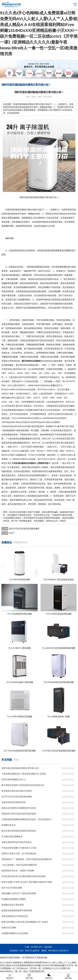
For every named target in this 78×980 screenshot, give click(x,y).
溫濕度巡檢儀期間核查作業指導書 (17, 910)
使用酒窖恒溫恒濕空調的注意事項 (17, 791)
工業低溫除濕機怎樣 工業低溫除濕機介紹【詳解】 (24, 774)
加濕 (38, 300)
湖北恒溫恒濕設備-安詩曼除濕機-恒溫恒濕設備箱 (23, 876)
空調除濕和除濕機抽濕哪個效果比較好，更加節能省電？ (27, 819)
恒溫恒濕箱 (37, 471)
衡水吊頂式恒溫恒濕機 (12, 888)
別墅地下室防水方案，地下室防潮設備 (19, 854)
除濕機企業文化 (9, 825)
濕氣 (56, 304)
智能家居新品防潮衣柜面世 (14, 802)
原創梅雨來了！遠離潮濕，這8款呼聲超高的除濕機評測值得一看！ (28, 859)
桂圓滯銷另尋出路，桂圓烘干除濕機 (18, 871)
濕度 (26, 320)
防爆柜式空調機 (9, 928)
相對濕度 (6, 398)
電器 (18, 218)
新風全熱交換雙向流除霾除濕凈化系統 (19, 808)
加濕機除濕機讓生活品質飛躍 (15, 933)
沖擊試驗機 (70, 357)
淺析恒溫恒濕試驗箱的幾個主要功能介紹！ (21, 768)
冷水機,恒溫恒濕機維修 (12, 836)
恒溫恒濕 (10, 210)
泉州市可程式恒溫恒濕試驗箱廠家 (24, 529)
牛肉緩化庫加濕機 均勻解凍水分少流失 (19, 848)
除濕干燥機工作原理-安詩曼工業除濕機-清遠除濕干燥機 (27, 882)
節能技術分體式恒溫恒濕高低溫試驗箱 (19, 814)
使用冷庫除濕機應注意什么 (14, 779)
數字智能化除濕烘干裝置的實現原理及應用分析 (23, 785)
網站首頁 (10, 976)
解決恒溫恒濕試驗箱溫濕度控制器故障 (19, 831)
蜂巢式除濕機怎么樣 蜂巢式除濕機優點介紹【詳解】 (25, 922)
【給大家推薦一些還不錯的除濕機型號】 (20, 865)
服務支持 (49, 976)
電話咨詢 (68, 976)
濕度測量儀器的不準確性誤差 (15, 916)
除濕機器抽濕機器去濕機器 (14, 899)
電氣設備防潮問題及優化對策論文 (17, 842)
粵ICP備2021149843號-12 (58, 951)
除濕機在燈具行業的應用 (13, 905)
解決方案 (29, 976)
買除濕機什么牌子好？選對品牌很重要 (19, 893)
